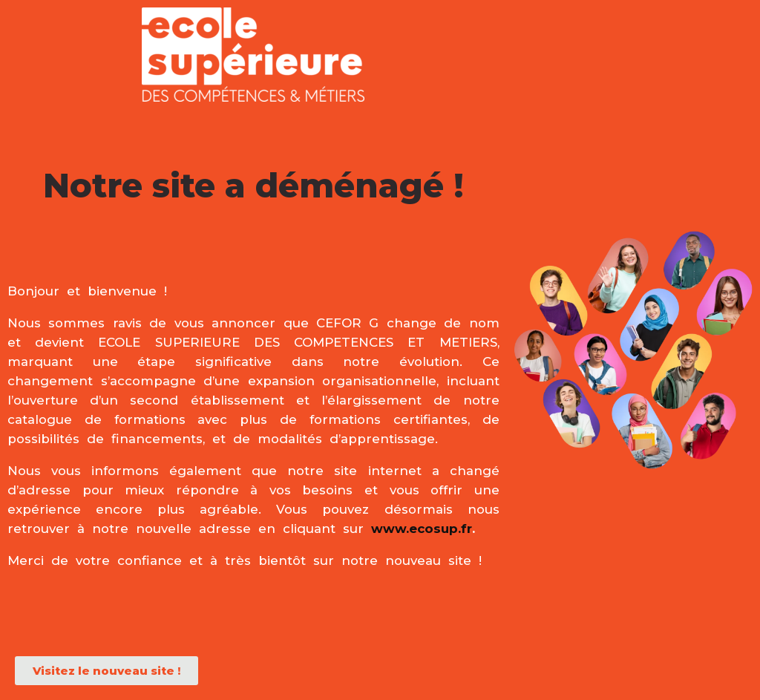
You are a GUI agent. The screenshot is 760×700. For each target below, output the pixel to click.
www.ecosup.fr (422, 529)
